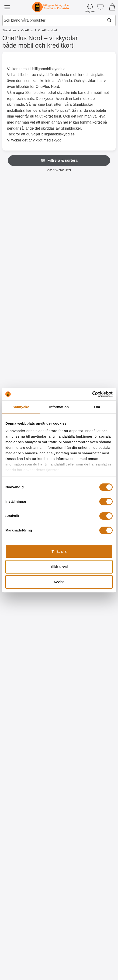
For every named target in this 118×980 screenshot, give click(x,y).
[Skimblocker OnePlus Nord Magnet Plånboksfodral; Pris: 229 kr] (20, 216)
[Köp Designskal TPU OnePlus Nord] (59, 863)
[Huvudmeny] (7, 7)
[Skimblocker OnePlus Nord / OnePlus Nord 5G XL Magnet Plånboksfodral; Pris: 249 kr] (98, 216)
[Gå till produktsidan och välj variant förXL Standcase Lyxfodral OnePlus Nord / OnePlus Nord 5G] (20, 364)
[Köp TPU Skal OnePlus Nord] (20, 663)
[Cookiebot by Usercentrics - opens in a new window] (92, 394)
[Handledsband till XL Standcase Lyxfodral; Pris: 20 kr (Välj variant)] (59, 316)
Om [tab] (97, 407)
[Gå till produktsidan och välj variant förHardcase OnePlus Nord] (59, 663)
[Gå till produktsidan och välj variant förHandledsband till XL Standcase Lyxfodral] (59, 364)
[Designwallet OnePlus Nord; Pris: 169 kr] (98, 616)
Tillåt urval (59, 567)
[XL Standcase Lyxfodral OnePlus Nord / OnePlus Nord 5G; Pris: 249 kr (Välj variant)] (20, 316)
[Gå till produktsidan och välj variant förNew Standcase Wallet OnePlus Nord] (98, 364)
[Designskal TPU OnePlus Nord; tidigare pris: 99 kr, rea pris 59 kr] (59, 816)
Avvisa (59, 582)
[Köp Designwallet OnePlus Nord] (98, 663)
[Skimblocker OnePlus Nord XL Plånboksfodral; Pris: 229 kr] (59, 216)
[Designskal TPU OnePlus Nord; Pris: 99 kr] (59, 916)
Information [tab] (59, 407)
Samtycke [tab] (21, 407)
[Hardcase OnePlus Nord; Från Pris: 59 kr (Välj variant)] (59, 616)
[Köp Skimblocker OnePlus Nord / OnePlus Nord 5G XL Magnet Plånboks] (98, 264)
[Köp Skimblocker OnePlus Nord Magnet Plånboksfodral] (20, 264)
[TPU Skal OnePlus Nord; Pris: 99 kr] (20, 616)
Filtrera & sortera (59, 161)
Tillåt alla (59, 551)
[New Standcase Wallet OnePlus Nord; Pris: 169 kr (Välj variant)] (98, 316)
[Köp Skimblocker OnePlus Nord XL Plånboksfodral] (59, 264)
